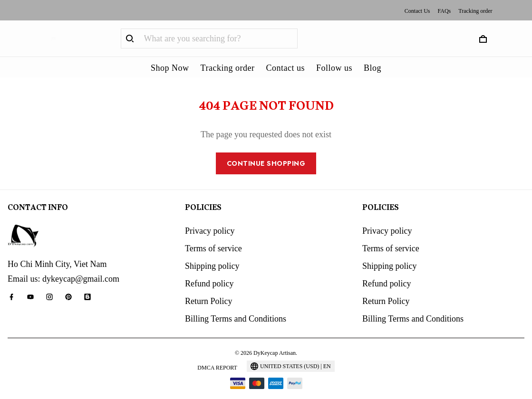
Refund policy (209, 271)
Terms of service (213, 236)
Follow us (334, 68)
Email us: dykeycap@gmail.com (63, 266)
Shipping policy (212, 253)
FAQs (444, 11)
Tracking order (475, 11)
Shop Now (170, 68)
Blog (372, 68)
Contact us (285, 68)
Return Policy (209, 288)
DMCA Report (217, 355)
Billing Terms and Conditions (236, 306)
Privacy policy (210, 218)
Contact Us (417, 11)
